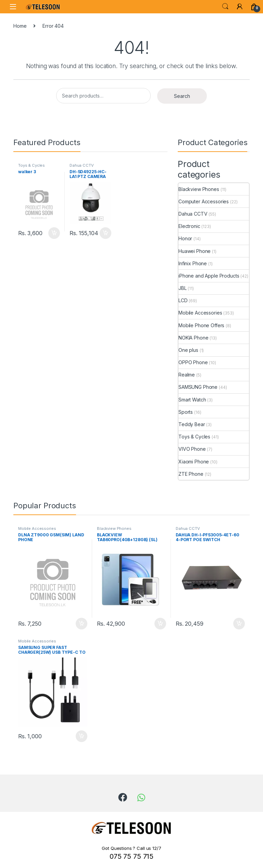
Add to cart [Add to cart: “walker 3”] (54, 233)
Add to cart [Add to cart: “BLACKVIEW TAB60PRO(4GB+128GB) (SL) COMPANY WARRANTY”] (160, 624)
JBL (183, 288)
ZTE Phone (191, 474)
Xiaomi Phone (194, 462)
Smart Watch (192, 400)
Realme (187, 375)
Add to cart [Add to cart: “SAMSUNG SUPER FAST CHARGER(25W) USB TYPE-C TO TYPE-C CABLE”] (82, 736)
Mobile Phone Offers (201, 325)
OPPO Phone (193, 362)
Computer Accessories (204, 201)
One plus (188, 350)
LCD (183, 300)
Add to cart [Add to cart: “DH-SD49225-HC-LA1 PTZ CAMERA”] (105, 233)
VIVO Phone (192, 449)
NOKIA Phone (193, 338)
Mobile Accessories (200, 313)
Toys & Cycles (32, 165)
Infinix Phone (193, 263)
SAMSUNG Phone (198, 387)
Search (225, 7)
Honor (185, 238)
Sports (186, 412)
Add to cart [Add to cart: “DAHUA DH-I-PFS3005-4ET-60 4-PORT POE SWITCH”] (239, 624)
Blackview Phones (199, 189)
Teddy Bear (192, 424)
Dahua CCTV (82, 165)
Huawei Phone (195, 251)
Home (20, 26)
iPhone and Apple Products (209, 276)
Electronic (189, 226)
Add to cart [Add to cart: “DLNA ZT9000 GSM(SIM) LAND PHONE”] (82, 624)
